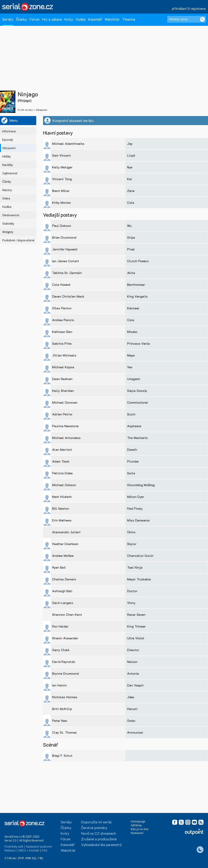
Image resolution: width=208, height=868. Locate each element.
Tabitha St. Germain (67, 273)
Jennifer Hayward (65, 249)
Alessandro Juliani (66, 532)
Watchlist (112, 19)
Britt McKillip (62, 709)
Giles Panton (62, 308)
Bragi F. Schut (62, 755)
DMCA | (23, 850)
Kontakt (34, 850)
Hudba (81, 19)
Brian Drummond (64, 237)
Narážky (7, 165)
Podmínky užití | (15, 847)
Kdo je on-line (140, 829)
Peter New (60, 721)
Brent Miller (61, 191)
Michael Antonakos (66, 438)
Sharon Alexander (65, 638)
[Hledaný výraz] (186, 19)
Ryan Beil (59, 567)
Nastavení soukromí (39, 847)
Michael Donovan (65, 402)
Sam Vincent (62, 155)
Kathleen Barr (62, 332)
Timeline (129, 19)
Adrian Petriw (62, 414)
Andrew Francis (63, 320)
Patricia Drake (62, 473)
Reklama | (11, 850)
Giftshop (136, 825)
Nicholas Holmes (65, 697)
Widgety (8, 232)
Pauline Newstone (65, 426)
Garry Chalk (61, 650)
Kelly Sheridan (63, 391)
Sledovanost (11, 215)
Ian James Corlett (66, 261)
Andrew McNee (63, 556)
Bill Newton (61, 508)
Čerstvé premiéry (94, 828)
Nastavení (137, 833)
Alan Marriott (62, 450)
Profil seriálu (25, 110)
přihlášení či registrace (189, 8)
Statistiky (8, 224)
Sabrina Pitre (62, 343)
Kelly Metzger (62, 167)
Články (22, 19)
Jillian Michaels (64, 355)
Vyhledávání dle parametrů (101, 845)
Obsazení (9, 148)
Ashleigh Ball (62, 591)
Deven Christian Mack (68, 296)
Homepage (138, 821)
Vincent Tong (62, 179)
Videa (6, 198)
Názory (7, 190)
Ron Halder (60, 626)
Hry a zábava (52, 19)
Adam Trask (61, 461)
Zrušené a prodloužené (99, 839)
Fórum (35, 19)
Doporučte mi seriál (96, 822)
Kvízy (69, 19)
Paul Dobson (62, 226)
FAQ (45, 850)
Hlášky (6, 156)
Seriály (8, 19)
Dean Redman (62, 379)
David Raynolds (64, 662)
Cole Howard (61, 285)
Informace (9, 131)
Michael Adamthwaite (68, 144)
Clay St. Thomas (64, 732)
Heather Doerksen (65, 544)
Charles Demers (64, 579)
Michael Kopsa (63, 367)
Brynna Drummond (65, 673)
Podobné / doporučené (18, 240)
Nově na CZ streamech (99, 833)
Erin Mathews (62, 520)
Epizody (8, 140)
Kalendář (95, 19)
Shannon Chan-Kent (67, 615)
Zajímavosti (10, 173)
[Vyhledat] (202, 19)
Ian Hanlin (59, 685)
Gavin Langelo (63, 603)
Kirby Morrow (61, 202)
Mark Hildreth (62, 497)
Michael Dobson (64, 485)
